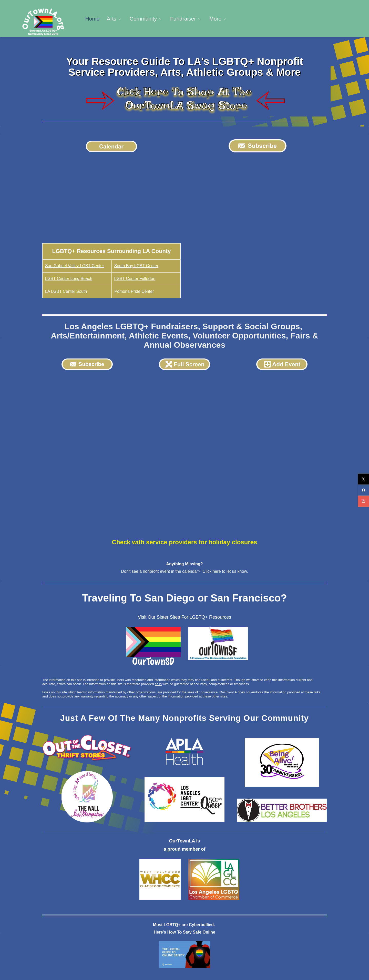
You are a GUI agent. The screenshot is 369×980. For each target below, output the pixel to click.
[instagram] (363, 501)
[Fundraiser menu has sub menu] (187, 18)
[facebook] (363, 490)
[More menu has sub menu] (310, 18)
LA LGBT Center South (66, 290)
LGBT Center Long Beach (69, 278)
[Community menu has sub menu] (148, 18)
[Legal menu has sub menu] (220, 18)
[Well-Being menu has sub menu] (253, 18)
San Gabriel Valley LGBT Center (75, 265)
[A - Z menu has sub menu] (285, 18)
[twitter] (363, 479)
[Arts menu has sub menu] (116, 18)
